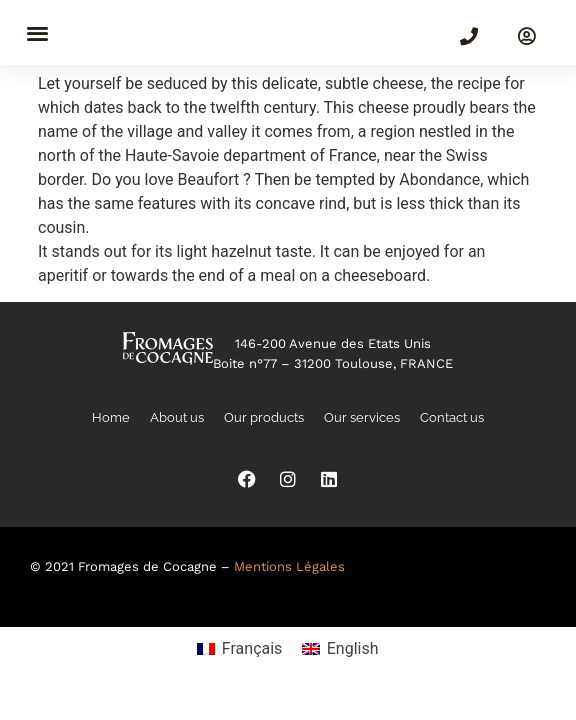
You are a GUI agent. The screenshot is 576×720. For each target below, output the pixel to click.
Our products (264, 417)
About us (177, 417)
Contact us (452, 417)
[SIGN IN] (527, 36)
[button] (37, 32)
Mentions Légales (289, 566)
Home (111, 417)
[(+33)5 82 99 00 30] (469, 36)
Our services (362, 417)
